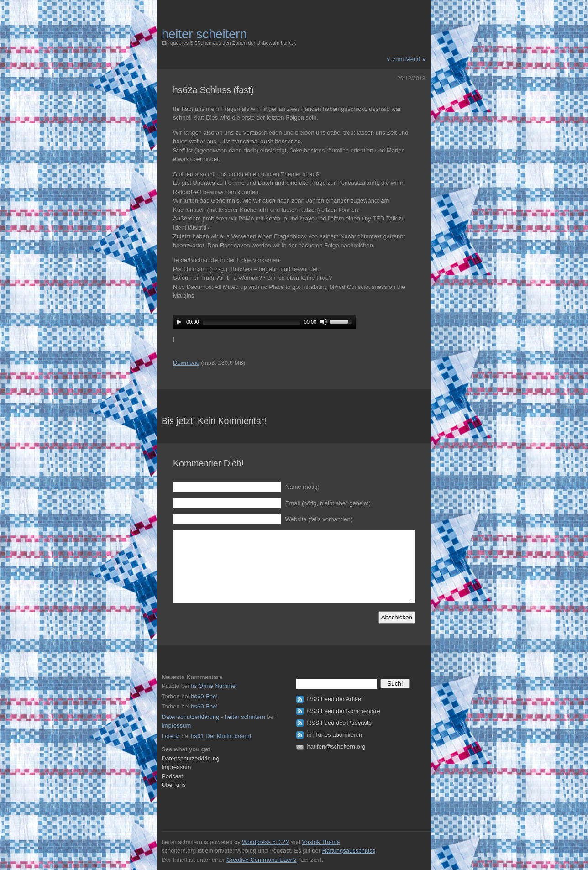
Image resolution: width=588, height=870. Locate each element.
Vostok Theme (321, 842)
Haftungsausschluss (349, 851)
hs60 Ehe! (204, 696)
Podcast (172, 776)
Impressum (176, 726)
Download (186, 363)
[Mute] (324, 322)
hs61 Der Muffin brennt (221, 736)
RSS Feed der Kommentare (343, 711)
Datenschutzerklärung (190, 758)
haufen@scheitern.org (336, 747)
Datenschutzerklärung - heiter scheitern (213, 717)
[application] (264, 322)
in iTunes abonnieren (334, 735)
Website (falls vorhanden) (319, 519)
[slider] (252, 323)
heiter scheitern (204, 34)
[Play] (179, 322)
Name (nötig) (302, 487)
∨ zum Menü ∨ (406, 59)
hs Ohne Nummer (214, 686)
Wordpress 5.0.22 (265, 842)
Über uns (174, 785)
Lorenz (171, 736)
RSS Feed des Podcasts (339, 723)
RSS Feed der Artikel (334, 699)
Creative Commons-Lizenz (261, 860)
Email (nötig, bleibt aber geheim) (328, 503)
